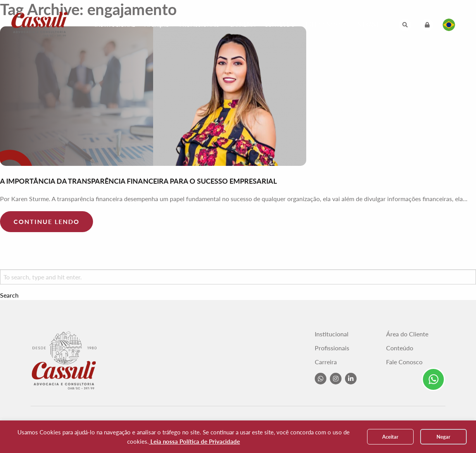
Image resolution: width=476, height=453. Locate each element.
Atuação (157, 25)
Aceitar (390, 437)
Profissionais (199, 25)
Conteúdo (280, 25)
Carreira (242, 25)
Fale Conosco (326, 25)
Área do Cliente (407, 334)
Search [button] (9, 295)
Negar (443, 437)
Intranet (369, 25)
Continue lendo (47, 221)
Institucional (115, 25)
